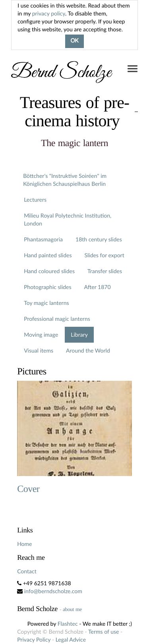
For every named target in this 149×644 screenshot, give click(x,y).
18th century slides (99, 239)
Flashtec (68, 624)
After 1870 (98, 287)
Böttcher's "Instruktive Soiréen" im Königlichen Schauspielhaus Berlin (65, 180)
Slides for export (104, 255)
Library (79, 335)
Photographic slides (47, 287)
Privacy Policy (34, 639)
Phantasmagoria (43, 239)
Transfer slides (105, 271)
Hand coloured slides (49, 271)
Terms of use (104, 631)
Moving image (41, 335)
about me (72, 609)
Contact (27, 571)
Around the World (88, 350)
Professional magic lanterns (57, 319)
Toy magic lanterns (46, 303)
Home (24, 544)
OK (74, 41)
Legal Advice (71, 639)
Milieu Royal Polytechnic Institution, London (68, 219)
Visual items (39, 350)
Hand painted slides (48, 255)
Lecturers (35, 200)
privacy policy (49, 13)
